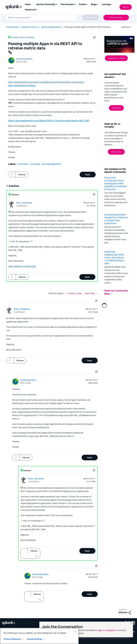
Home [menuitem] (28, 4)
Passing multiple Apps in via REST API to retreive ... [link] (88, 27)
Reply (88, 174)
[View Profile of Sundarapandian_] (24, 59)
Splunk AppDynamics (51, 27)
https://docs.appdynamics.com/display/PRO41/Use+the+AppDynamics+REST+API (49, 121)
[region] (39, 636)
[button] (94, 38)
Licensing (35, 164)
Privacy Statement (12, 639)
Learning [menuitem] (106, 4)
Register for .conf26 (116, 58)
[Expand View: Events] (87, 4)
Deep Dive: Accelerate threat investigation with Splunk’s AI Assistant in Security (116, 183)
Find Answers (13, 27)
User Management (51, 164)
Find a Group (116, 152)
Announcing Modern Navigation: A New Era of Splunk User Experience (116, 219)
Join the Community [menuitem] (46, 4)
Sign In (126, 7)
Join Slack (116, 108)
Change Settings (34, 639)
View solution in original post (22, 266)
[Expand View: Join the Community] (56, 4)
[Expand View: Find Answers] (75, 4)
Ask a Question (116, 17)
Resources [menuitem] (30, 10)
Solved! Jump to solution (23, 37)
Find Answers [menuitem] (67, 4)
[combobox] (52, 17)
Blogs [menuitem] (94, 4)
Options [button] (124, 27)
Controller (23, 164)
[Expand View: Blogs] (97, 4)
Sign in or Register (106, 630)
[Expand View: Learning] (111, 4)
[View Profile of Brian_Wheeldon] (24, 203)
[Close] (75, 631)
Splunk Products (30, 27)
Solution (15, 195)
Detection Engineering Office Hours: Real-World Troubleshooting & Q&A (114, 257)
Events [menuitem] (82, 4)
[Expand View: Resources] (36, 9)
